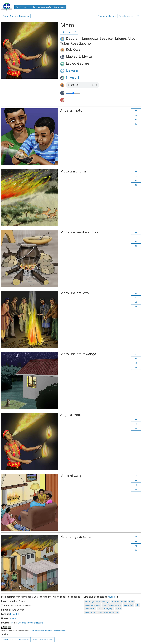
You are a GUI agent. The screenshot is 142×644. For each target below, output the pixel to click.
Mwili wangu (89, 601)
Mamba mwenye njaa (106, 609)
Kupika (131, 601)
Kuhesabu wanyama (119, 601)
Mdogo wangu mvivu (92, 605)
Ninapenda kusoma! (111, 612)
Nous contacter (59, 7)
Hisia (104, 605)
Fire (11, 623)
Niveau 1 (73, 77)
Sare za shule (129, 605)
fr (76, 32)
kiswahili (73, 70)
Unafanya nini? (90, 609)
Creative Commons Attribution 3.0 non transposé (48, 631)
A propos (27, 7)
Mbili (138, 605)
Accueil (18, 7)
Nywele (118, 609)
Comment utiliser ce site (42, 7)
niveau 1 (112, 597)
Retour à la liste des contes (16, 16)
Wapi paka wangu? (103, 601)
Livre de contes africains (30, 623)
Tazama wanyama (115, 605)
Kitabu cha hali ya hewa (93, 612)
